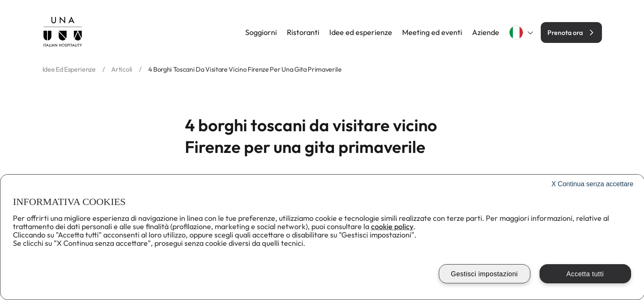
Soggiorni (261, 32)
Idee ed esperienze (361, 32)
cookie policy (392, 226)
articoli (122, 69)
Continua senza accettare (593, 184)
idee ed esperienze (69, 69)
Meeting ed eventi (432, 32)
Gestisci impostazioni (484, 274)
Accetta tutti (585, 274)
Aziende (486, 32)
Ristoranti (303, 32)
